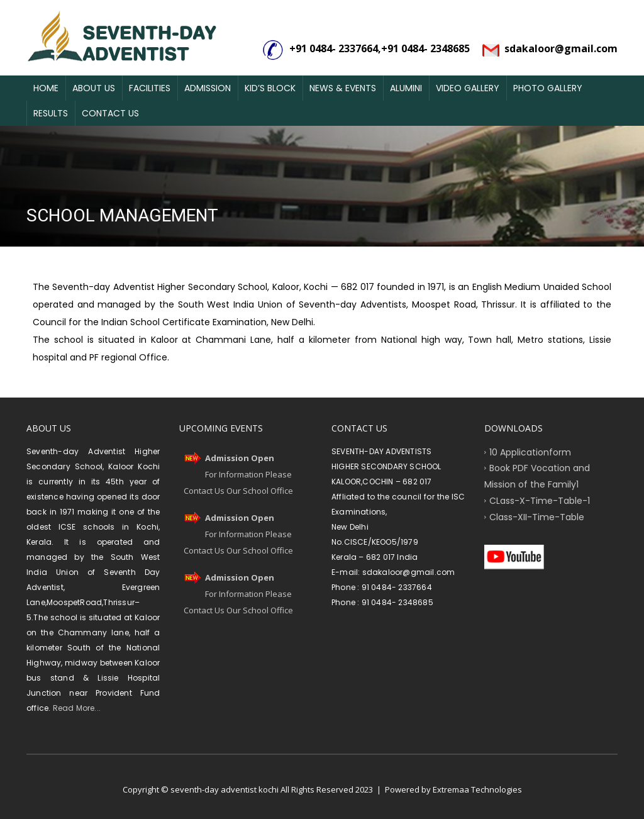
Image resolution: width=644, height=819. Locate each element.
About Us (94, 88)
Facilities (150, 88)
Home (46, 88)
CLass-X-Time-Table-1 (540, 500)
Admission (208, 88)
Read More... (75, 708)
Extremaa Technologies (477, 789)
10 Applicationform (530, 452)
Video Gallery (468, 88)
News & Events (343, 88)
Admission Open (240, 458)
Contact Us (110, 113)
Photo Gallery (548, 88)
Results (51, 113)
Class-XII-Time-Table (537, 516)
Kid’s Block (270, 88)
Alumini (406, 88)
